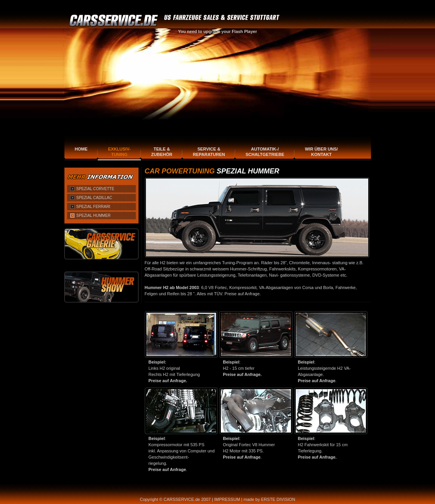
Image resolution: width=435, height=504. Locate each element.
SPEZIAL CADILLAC (94, 198)
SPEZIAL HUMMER (94, 216)
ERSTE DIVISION (278, 499)
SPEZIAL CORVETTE (95, 189)
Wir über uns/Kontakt (321, 152)
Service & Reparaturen (209, 152)
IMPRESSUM (227, 499)
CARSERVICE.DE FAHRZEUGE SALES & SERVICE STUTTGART (176, 21)
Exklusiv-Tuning (120, 152)
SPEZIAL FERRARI (93, 207)
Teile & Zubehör (162, 152)
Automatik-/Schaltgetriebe (265, 152)
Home (81, 149)
